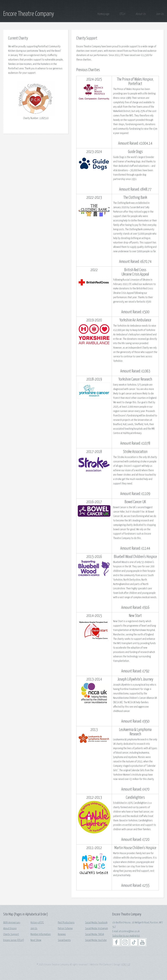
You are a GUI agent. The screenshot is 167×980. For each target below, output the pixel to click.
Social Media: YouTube (96, 940)
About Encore (10, 929)
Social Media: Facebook (96, 923)
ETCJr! (123, 14)
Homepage (103, 14)
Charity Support (11, 934)
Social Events (64, 940)
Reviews (62, 934)
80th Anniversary (12, 923)
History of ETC (37, 923)
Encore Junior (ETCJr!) (14, 940)
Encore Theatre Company (29, 14)
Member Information (41, 934)
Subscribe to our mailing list (126, 936)
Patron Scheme (65, 929)
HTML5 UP (126, 965)
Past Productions (66, 923)
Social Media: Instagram (97, 929)
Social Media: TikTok (95, 934)
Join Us (160, 14)
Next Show (36, 940)
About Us (141, 14)
